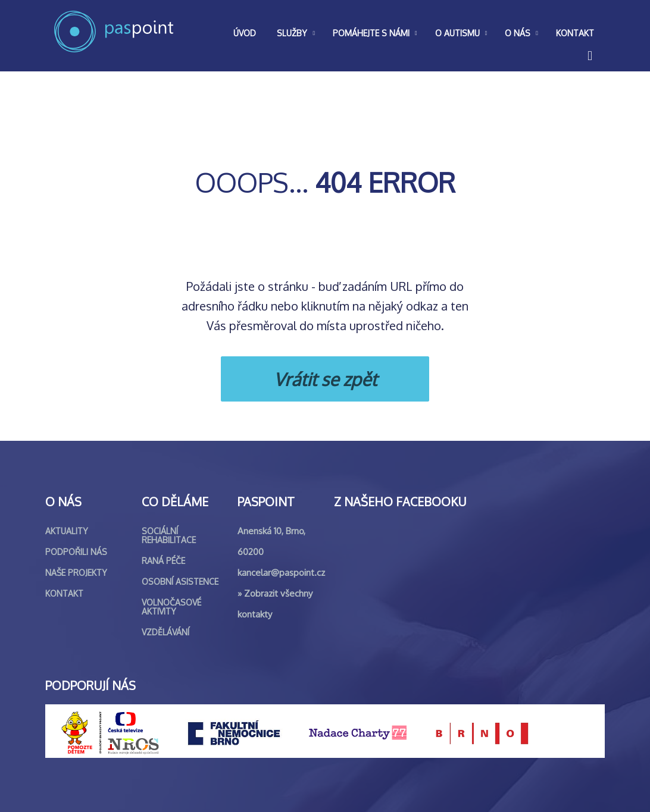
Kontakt (64, 593)
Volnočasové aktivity (171, 607)
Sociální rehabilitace (169, 535)
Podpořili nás (76, 552)
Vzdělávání (165, 632)
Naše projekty (76, 573)
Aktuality (67, 531)
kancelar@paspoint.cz (281, 573)
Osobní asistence (180, 581)
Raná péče (163, 561)
